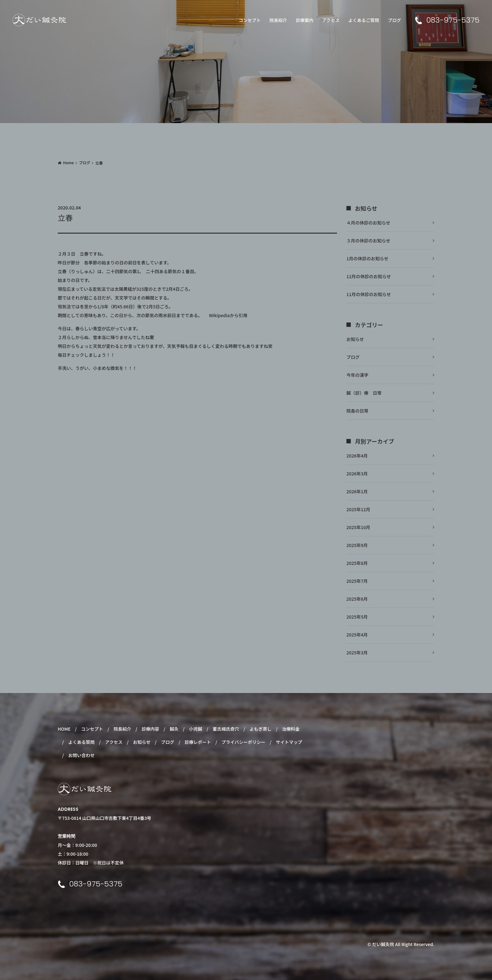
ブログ (394, 20)
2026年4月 (357, 456)
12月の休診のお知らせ (369, 276)
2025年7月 (357, 581)
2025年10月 (358, 527)
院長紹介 (278, 20)
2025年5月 (357, 617)
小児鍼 (195, 729)
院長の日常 (357, 411)
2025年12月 (358, 509)
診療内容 (150, 729)
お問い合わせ (81, 755)
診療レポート (198, 742)
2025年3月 (357, 652)
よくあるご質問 (364, 20)
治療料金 (291, 729)
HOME (64, 729)
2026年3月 (357, 474)
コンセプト (250, 20)
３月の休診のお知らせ (368, 241)
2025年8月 (357, 563)
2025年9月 (357, 545)
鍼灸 (174, 729)
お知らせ (355, 339)
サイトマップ (289, 742)
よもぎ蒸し (260, 729)
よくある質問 (81, 742)
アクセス (331, 20)
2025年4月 (357, 635)
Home (68, 162)
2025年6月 (357, 599)
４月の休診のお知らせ (368, 223)
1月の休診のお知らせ (367, 258)
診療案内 (305, 20)
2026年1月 (357, 491)
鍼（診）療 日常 (364, 393)
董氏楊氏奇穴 (226, 729)
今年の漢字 (357, 375)
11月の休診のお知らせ (369, 294)
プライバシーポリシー (243, 742)
